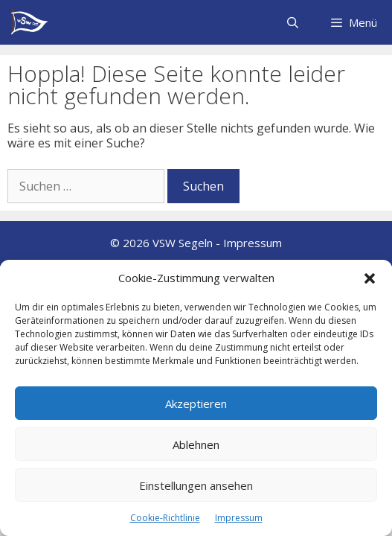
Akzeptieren (196, 403)
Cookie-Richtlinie (165, 518)
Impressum (239, 518)
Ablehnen (196, 444)
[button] (370, 278)
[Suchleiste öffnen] (292, 22)
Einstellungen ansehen (196, 485)
